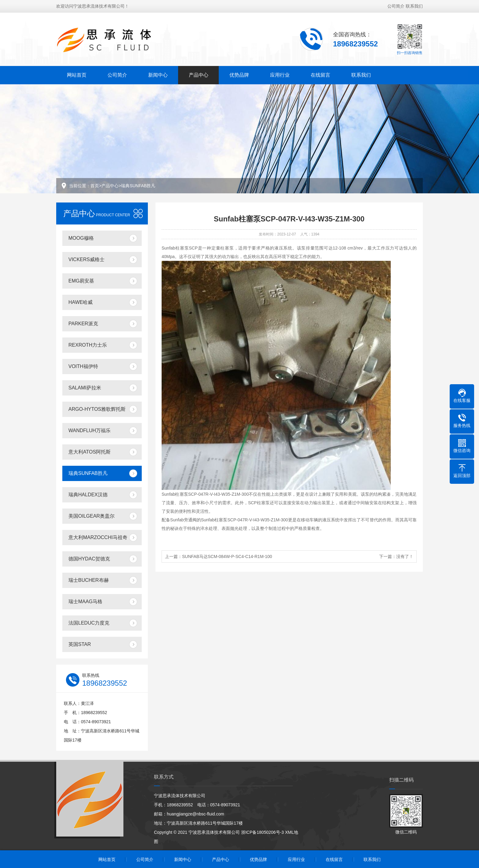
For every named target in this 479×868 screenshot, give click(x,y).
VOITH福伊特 (83, 366)
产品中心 (199, 74)
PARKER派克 (83, 324)
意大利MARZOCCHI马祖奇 (98, 537)
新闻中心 (158, 74)
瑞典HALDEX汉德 (88, 495)
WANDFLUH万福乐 (90, 430)
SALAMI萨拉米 (85, 388)
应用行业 (280, 74)
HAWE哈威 (80, 302)
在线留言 (320, 74)
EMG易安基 (81, 281)
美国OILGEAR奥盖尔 (91, 516)
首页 (95, 186)
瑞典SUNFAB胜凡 (138, 186)
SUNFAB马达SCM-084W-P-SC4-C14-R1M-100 (227, 556)
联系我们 (414, 5)
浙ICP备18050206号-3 (262, 832)
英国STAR (80, 644)
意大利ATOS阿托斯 (90, 452)
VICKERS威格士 (86, 259)
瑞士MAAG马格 (85, 602)
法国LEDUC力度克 (89, 623)
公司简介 (396, 5)
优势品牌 (239, 74)
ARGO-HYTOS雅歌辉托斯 (97, 409)
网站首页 (77, 74)
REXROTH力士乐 (88, 345)
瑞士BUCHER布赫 (89, 580)
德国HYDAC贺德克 (89, 559)
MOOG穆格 (81, 238)
